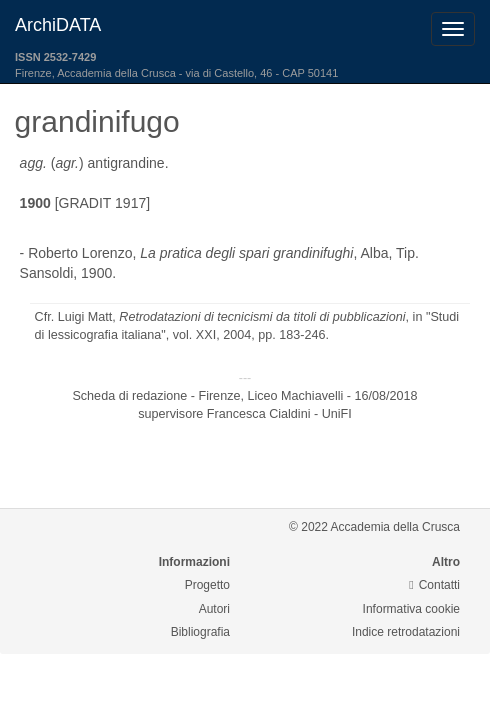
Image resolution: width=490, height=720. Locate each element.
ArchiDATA (58, 25)
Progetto (207, 585)
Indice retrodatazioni (406, 632)
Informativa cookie (411, 609)
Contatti (434, 585)
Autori (214, 609)
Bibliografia (200, 632)
